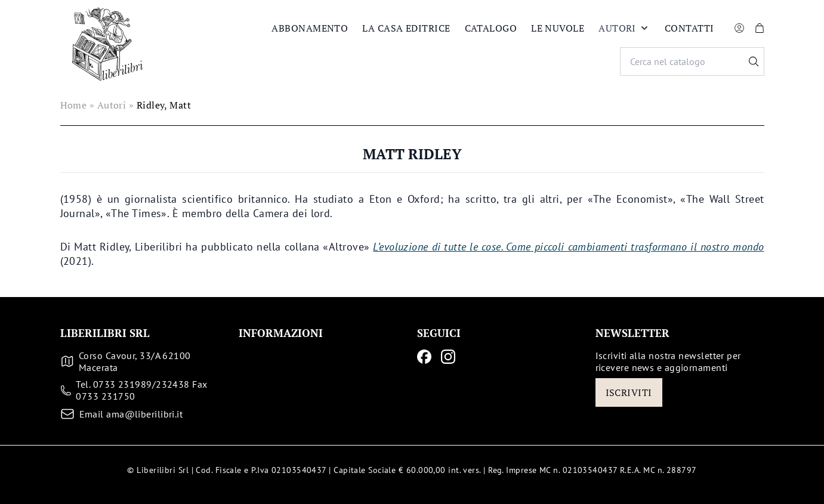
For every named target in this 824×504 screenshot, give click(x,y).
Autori (624, 28)
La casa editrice (406, 28)
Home (74, 105)
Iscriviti (629, 392)
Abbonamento (310, 28)
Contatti (689, 28)
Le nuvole (558, 28)
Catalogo (491, 28)
